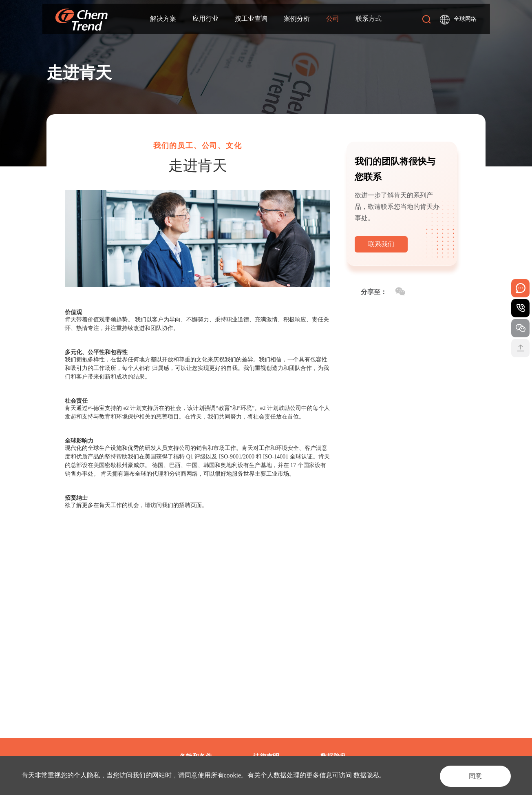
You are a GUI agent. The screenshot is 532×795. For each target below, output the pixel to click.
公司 (333, 19)
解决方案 (163, 19)
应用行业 (205, 19)
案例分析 (297, 19)
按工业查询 (251, 19)
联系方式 (369, 19)
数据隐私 (366, 775)
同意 (472, 775)
